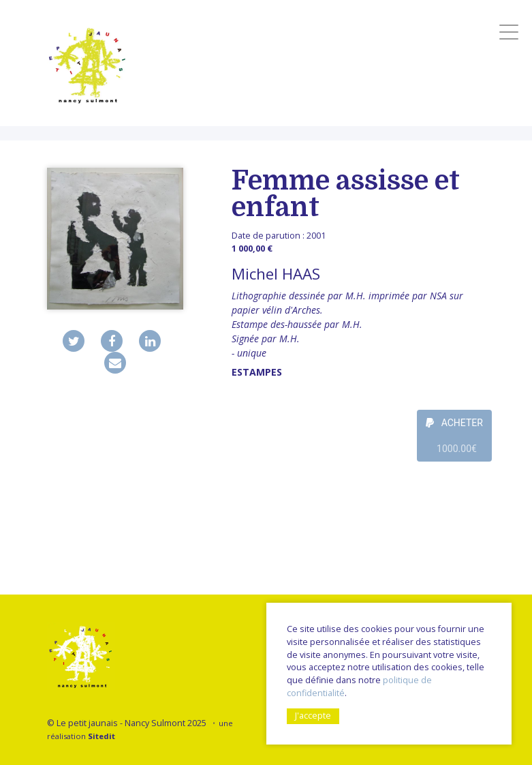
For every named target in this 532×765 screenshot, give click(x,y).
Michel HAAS (276, 274)
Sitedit (101, 736)
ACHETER (454, 439)
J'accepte (313, 716)
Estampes (257, 372)
